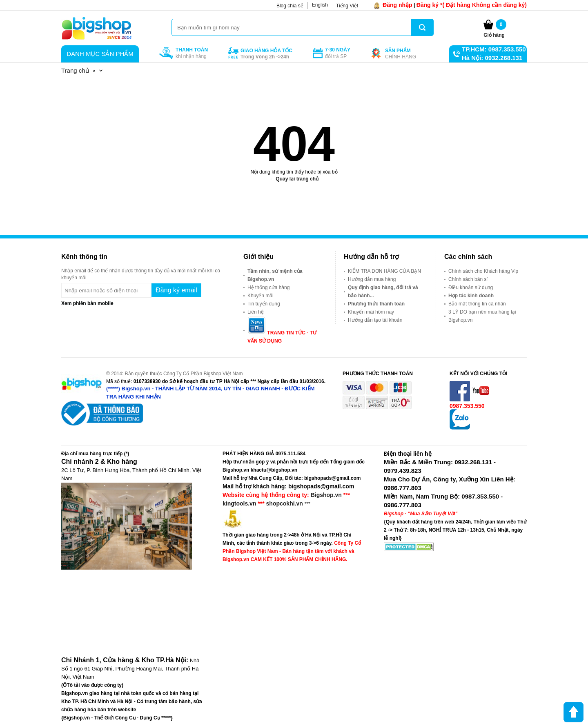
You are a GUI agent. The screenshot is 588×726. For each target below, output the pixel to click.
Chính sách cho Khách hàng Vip (483, 271)
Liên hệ (256, 312)
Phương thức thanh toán (376, 304)
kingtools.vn (239, 503)
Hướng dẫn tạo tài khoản (375, 320)
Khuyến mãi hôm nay (371, 312)
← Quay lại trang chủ (294, 179)
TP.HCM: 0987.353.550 (494, 49)
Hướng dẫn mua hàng (372, 279)
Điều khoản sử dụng (471, 287)
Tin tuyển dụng (264, 304)
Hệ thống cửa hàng (268, 287)
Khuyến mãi (261, 296)
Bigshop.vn (326, 495)
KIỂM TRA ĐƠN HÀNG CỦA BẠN (384, 271)
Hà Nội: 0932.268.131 (492, 58)
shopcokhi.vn (285, 503)
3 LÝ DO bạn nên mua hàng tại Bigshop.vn (482, 316)
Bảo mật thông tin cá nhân (477, 304)
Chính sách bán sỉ (468, 279)
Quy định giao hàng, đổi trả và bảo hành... (383, 292)
